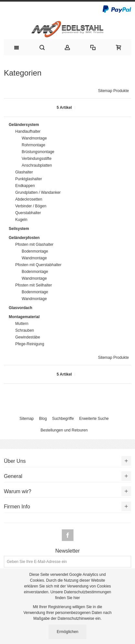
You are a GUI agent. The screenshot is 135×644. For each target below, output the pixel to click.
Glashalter (24, 172)
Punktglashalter (29, 179)
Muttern (22, 324)
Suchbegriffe (63, 419)
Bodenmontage (35, 251)
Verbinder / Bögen (31, 206)
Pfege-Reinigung (30, 344)
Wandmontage (34, 138)
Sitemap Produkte (113, 91)
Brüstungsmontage (38, 152)
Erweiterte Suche (94, 419)
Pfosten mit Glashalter (34, 244)
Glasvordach (21, 308)
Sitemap (27, 419)
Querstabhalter (28, 213)
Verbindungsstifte (37, 159)
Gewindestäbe (28, 337)
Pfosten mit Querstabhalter (38, 265)
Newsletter (68, 551)
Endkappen (25, 186)
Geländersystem (24, 125)
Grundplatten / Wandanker (38, 192)
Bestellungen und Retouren (64, 430)
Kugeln (21, 220)
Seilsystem (19, 229)
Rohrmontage (34, 145)
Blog (43, 419)
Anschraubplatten (37, 165)
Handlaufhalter (28, 131)
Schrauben (25, 330)
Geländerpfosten (24, 238)
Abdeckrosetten (29, 199)
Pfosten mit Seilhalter (34, 285)
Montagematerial (24, 317)
